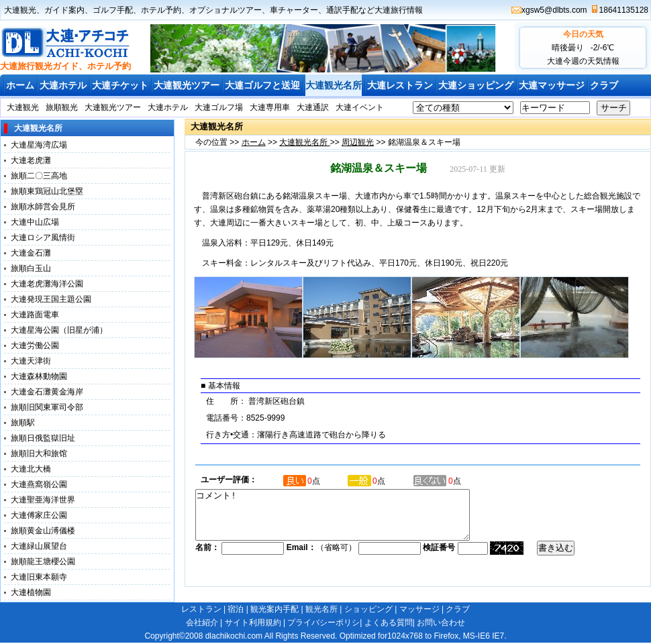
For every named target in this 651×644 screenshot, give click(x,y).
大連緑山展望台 (39, 546)
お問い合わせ (441, 623)
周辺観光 (358, 142)
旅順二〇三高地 (39, 176)
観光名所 (321, 609)
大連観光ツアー (187, 85)
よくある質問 (389, 623)
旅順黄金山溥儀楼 (43, 531)
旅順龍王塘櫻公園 (43, 561)
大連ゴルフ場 (219, 107)
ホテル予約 (161, 10)
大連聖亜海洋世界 (43, 500)
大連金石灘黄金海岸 (47, 392)
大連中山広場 (35, 222)
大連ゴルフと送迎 (262, 85)
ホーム (20, 85)
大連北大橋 (31, 469)
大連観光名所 (334, 85)
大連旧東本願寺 (39, 577)
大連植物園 (31, 592)
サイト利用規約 (253, 623)
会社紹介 (202, 623)
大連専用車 (270, 107)
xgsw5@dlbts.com (554, 10)
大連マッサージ (552, 85)
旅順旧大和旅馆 (39, 453)
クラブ (604, 85)
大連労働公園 (35, 345)
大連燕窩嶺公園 (39, 484)
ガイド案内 (64, 10)
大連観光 (20, 10)
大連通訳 (313, 107)
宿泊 (236, 609)
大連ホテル (63, 85)
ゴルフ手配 (113, 10)
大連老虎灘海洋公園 (47, 284)
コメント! (349, 520)
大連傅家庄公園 (39, 515)
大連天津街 (31, 361)
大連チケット (120, 85)
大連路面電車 (35, 315)
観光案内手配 (274, 609)
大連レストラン (400, 85)
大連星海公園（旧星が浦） (59, 330)
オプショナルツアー (226, 10)
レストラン (201, 609)
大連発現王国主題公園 (51, 299)
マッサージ (419, 609)
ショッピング (368, 609)
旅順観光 (62, 107)
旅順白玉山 (31, 268)
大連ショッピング (476, 85)
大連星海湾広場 (39, 145)
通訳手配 (342, 10)
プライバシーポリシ (323, 623)
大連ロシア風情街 (43, 237)
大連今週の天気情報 (583, 61)
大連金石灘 (31, 253)
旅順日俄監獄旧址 (43, 438)
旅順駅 (23, 423)
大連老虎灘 (31, 160)
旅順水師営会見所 (43, 207)
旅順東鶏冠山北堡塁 (47, 191)
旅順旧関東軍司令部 (47, 407)
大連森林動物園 (39, 376)
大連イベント (360, 107)
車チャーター (294, 10)
